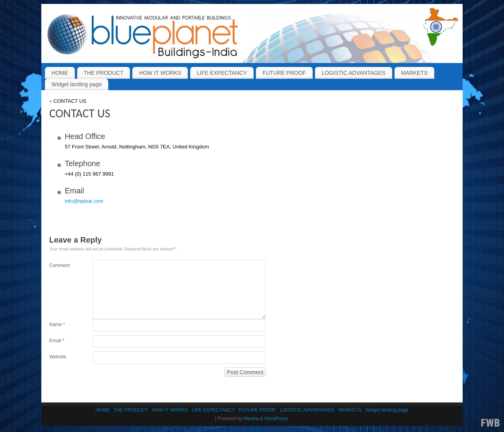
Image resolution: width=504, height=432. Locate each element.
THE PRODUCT (103, 73)
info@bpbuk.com (84, 201)
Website (58, 357)
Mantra (251, 419)
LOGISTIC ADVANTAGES (354, 73)
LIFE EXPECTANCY (222, 73)
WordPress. (276, 419)
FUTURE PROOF (284, 73)
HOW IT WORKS (160, 73)
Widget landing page (77, 84)
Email (57, 341)
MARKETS (414, 73)
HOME (60, 73)
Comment (59, 265)
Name (57, 324)
